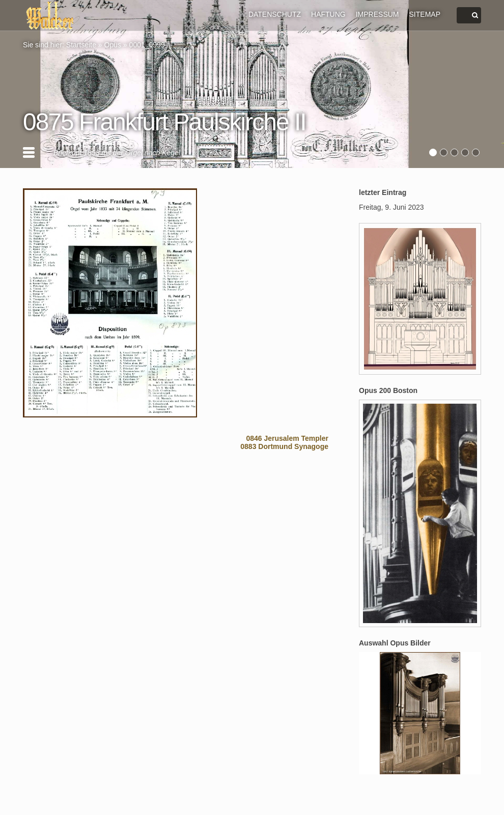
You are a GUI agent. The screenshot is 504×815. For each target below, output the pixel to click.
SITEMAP (425, 14)
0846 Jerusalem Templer (287, 438)
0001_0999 (147, 45)
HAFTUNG (328, 14)
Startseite (81, 45)
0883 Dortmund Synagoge (284, 446)
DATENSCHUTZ (275, 14)
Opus (113, 45)
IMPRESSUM (377, 14)
